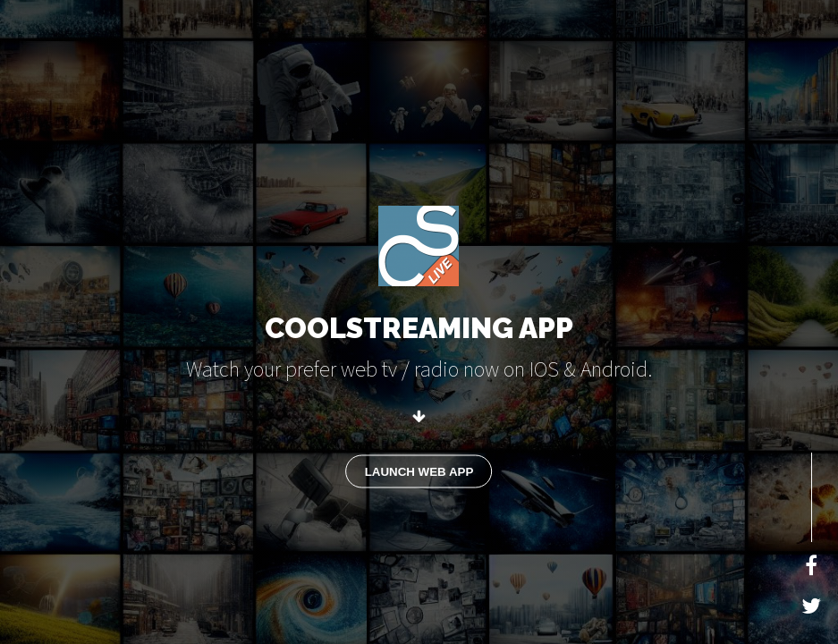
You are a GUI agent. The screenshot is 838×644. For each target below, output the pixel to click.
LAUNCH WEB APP (419, 471)
